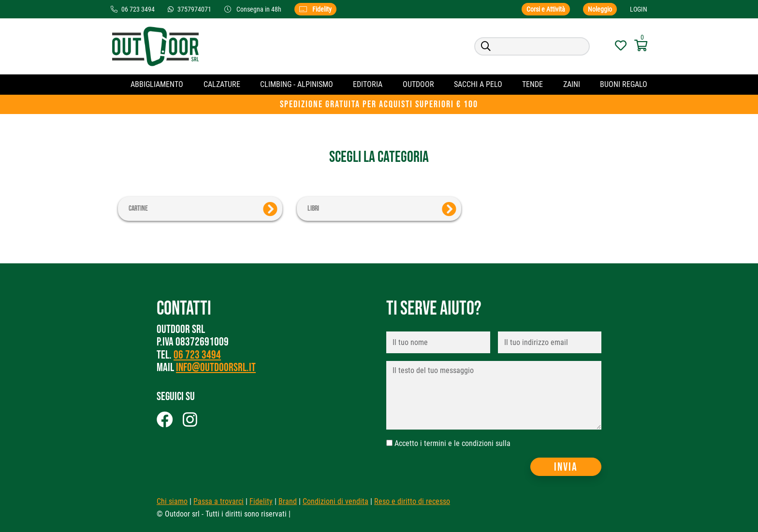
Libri (382, 209)
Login (639, 9)
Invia (566, 467)
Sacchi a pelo (478, 84)
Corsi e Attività (546, 9)
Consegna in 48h (254, 9)
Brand (288, 501)
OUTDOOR (418, 84)
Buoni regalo (624, 84)
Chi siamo (172, 501)
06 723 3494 (197, 355)
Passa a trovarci (219, 501)
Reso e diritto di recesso (412, 501)
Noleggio (600, 9)
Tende (532, 84)
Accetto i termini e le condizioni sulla (452, 443)
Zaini (572, 84)
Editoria (368, 84)
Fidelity (315, 9)
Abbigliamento (157, 84)
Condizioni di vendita (335, 501)
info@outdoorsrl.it (216, 367)
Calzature (222, 84)
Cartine (203, 209)
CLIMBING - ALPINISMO (297, 84)
